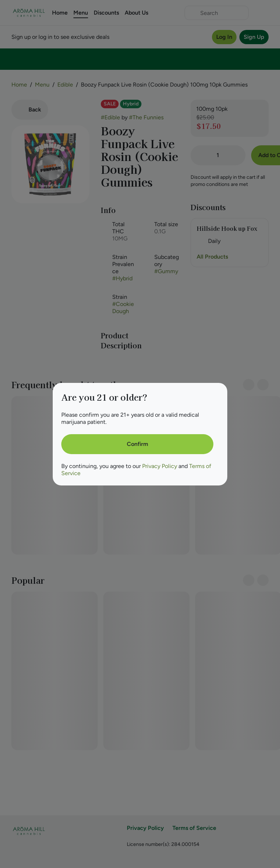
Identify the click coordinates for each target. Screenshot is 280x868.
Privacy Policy (160, 466)
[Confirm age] (137, 444)
